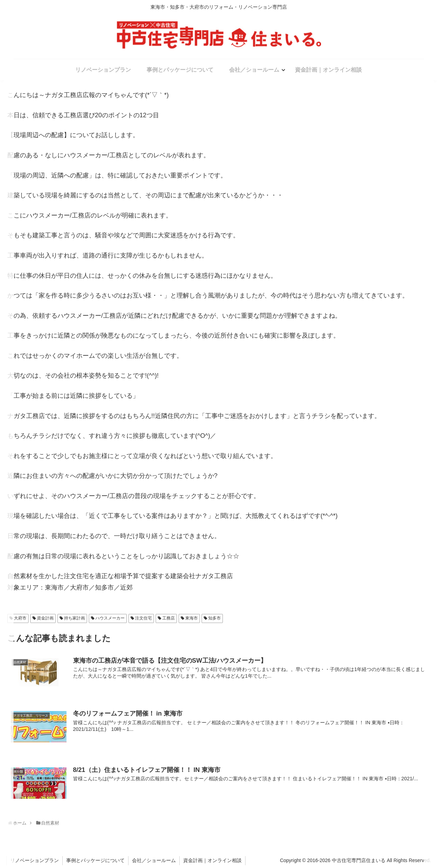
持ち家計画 (75, 618)
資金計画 (45, 618)
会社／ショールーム (154, 860)
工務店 (169, 618)
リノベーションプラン (34, 860)
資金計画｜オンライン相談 (212, 860)
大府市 (20, 618)
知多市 (214, 618)
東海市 (192, 618)
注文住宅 (143, 618)
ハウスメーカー (110, 618)
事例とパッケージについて (95, 860)
